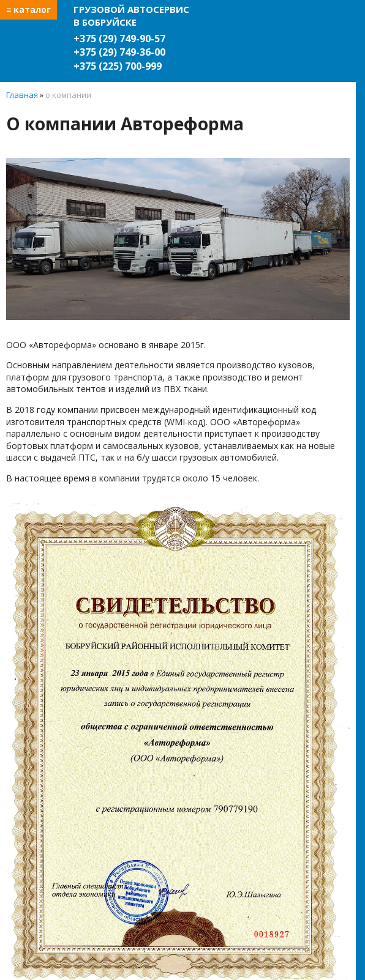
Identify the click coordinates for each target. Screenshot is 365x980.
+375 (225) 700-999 (118, 66)
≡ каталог (28, 9)
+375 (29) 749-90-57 (119, 39)
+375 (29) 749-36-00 (119, 52)
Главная (22, 95)
